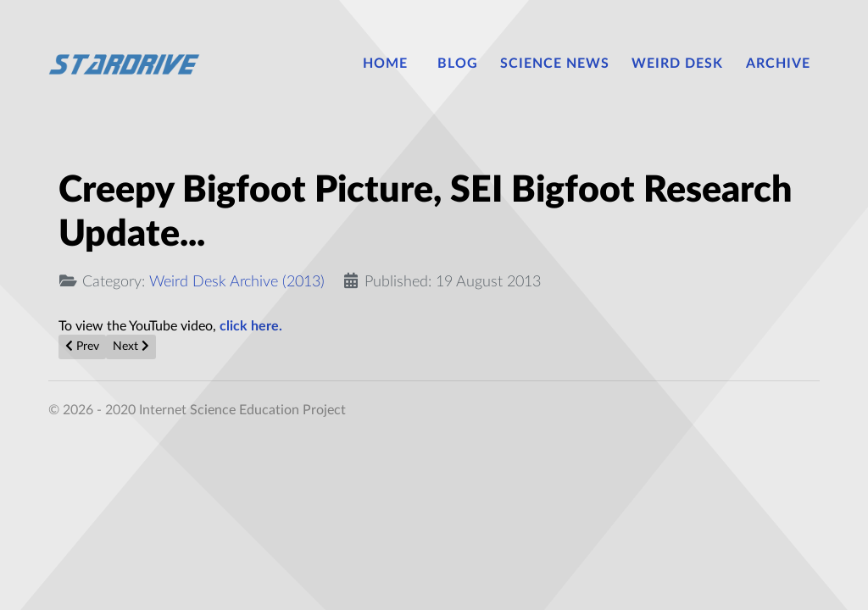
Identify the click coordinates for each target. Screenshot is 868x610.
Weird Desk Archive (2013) (237, 282)
